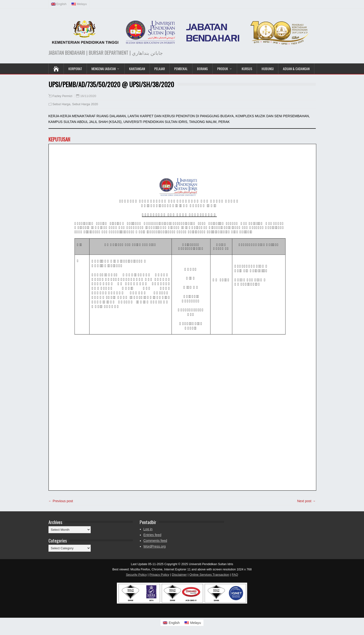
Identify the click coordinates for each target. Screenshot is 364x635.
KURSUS (247, 69)
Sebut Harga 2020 (85, 104)
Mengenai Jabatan (104, 69)
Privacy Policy (159, 575)
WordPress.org (155, 546)
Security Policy (136, 575)
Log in (148, 529)
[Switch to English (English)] (59, 4)
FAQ (235, 575)
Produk (223, 69)
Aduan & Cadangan (296, 69)
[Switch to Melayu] (193, 623)
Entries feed (152, 535)
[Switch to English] (171, 623)
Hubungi (268, 69)
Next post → (306, 501)
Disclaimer (179, 575)
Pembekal (181, 69)
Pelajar (160, 69)
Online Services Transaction (209, 575)
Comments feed (155, 541)
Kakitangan (137, 69)
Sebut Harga (62, 104)
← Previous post (61, 501)
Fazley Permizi (63, 96)
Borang (202, 69)
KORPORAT (75, 69)
